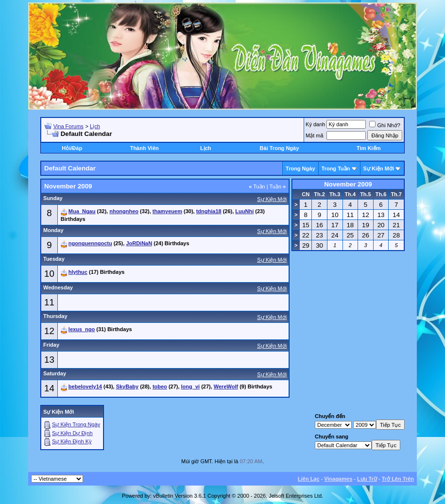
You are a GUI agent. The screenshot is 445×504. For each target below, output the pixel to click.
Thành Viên (145, 148)
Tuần (257, 186)
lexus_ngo (82, 329)
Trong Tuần (336, 168)
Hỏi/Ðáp (72, 148)
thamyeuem (167, 211)
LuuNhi (244, 211)
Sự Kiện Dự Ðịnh (72, 433)
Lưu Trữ (367, 479)
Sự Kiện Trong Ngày (76, 424)
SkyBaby (127, 386)
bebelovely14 (85, 386)
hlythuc (78, 272)
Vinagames (338, 479)
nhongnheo (124, 211)
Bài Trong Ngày (280, 148)
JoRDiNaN (139, 243)
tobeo (160, 386)
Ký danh (315, 124)
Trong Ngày (300, 168)
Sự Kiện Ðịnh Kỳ (72, 441)
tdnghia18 (209, 211)
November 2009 (348, 184)
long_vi (191, 386)
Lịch (95, 126)
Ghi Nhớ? (385, 125)
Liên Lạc (309, 479)
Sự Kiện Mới (379, 168)
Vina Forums (68, 126)
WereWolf (226, 386)
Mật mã (315, 135)
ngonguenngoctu (90, 243)
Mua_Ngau (82, 211)
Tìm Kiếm (368, 148)
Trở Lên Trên (398, 479)
